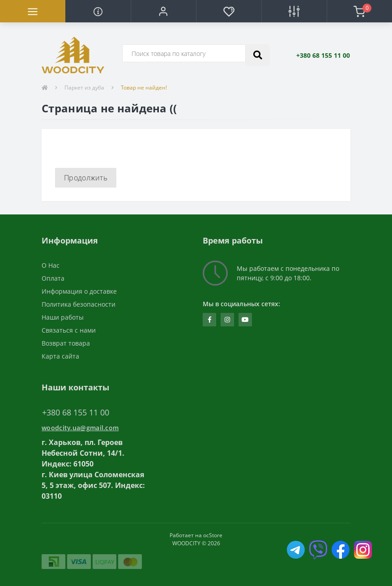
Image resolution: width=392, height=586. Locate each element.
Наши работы (63, 317)
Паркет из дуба (84, 88)
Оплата (53, 278)
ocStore (213, 535)
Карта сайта (60, 356)
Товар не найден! (144, 88)
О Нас (51, 265)
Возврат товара (66, 343)
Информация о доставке (79, 291)
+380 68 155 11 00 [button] (76, 413)
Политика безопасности (79, 304)
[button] (163, 11)
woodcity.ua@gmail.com (80, 428)
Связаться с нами (69, 330)
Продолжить (86, 178)
